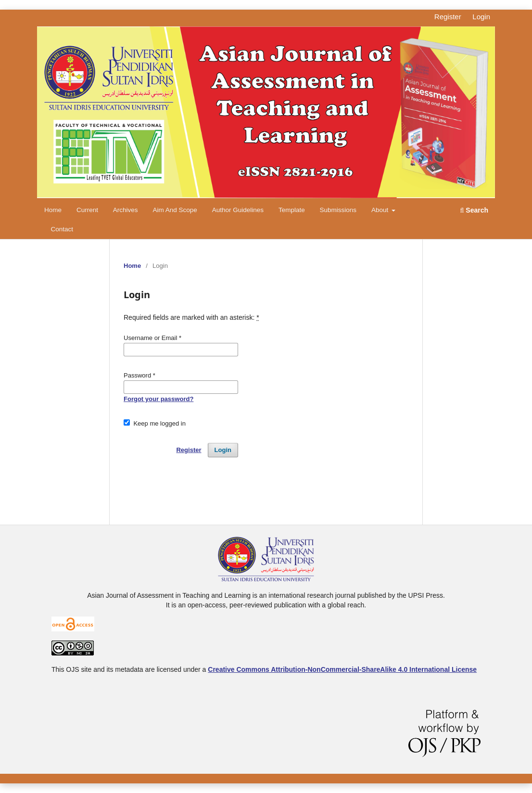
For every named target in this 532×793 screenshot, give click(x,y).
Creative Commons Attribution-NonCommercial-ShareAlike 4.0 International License (342, 669)
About (381, 210)
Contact (62, 229)
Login (481, 17)
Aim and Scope (175, 210)
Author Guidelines (238, 210)
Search (474, 210)
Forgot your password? (158, 399)
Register (448, 17)
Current (87, 210)
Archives (126, 210)
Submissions (338, 210)
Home (53, 210)
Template (292, 210)
